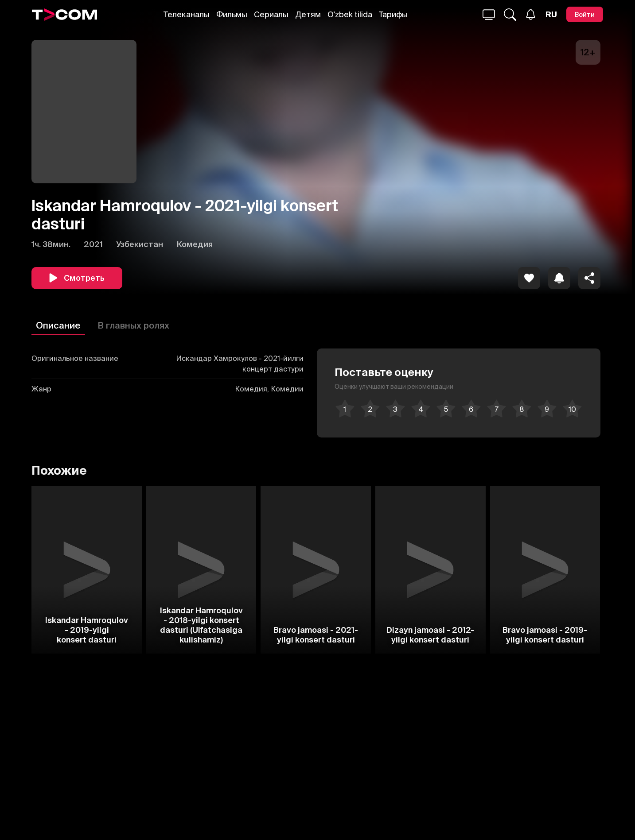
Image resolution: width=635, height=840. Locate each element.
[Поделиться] (589, 278)
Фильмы (232, 14)
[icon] (529, 278)
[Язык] (551, 15)
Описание (58, 325)
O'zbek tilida (350, 14)
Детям (308, 14)
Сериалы (271, 14)
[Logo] (65, 15)
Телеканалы (187, 14)
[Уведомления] (531, 14)
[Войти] (585, 14)
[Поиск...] (489, 15)
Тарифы (393, 14)
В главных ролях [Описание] (133, 325)
